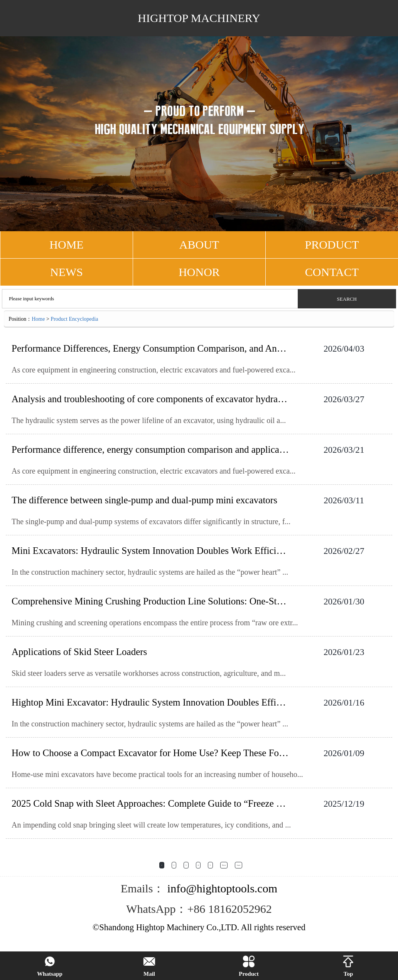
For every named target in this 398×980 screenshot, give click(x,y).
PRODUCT (332, 245)
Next (224, 865)
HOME (66, 245)
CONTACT (332, 272)
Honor (199, 272)
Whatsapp (50, 966)
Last (239, 865)
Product (249, 966)
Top (348, 966)
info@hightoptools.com (221, 888)
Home (38, 319)
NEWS (67, 272)
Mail (149, 966)
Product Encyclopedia (74, 319)
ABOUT (199, 245)
